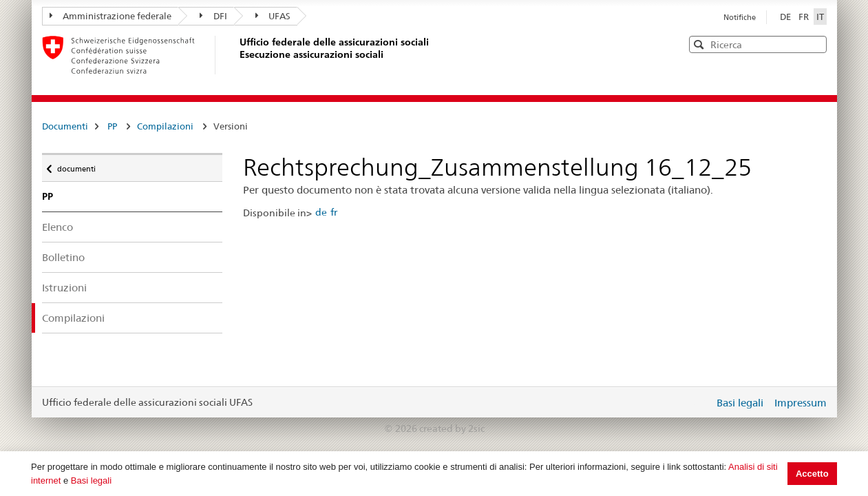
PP (112, 126)
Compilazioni (165, 126)
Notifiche (740, 17)
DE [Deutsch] (786, 17)
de (321, 212)
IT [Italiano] (820, 17)
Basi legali (91, 480)
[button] (815, 44)
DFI (213, 16)
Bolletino (63, 257)
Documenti (65, 126)
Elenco (57, 227)
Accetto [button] (812, 474)
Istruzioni (64, 288)
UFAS (273, 16)
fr (334, 212)
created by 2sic (452, 428)
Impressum (801, 403)
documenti (76, 165)
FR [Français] (805, 17)
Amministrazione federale (111, 16)
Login (701, 402)
